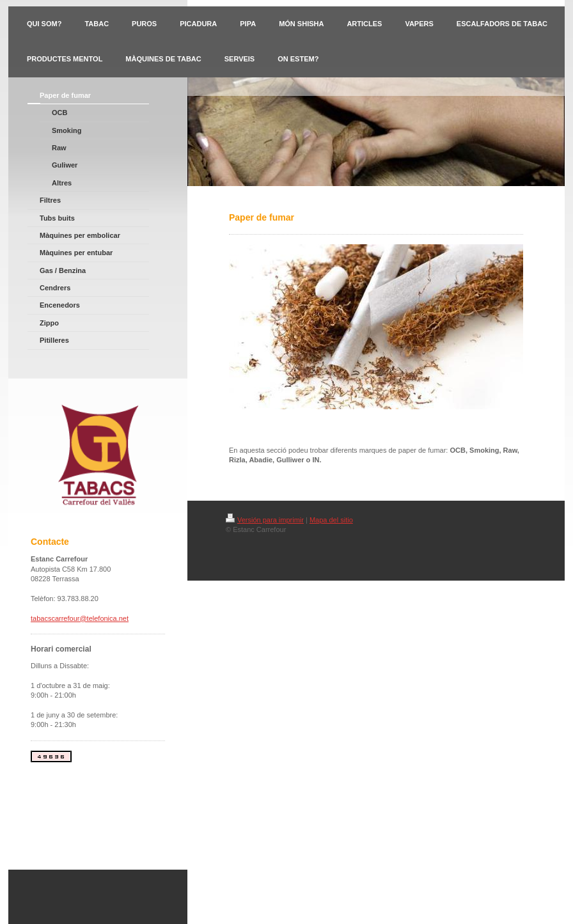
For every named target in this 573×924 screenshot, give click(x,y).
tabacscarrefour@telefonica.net (80, 618)
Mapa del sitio (331, 520)
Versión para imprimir (265, 520)
